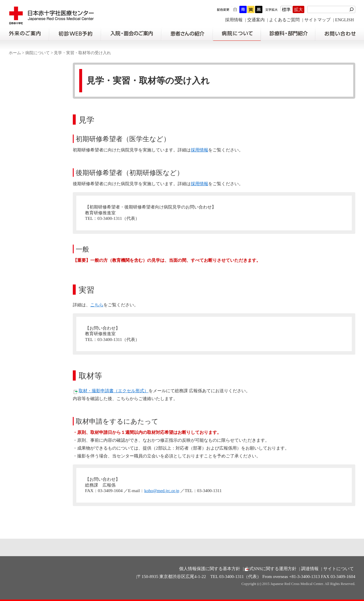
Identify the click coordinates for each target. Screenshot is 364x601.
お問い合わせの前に (340, 34)
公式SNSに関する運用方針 (271, 569)
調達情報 (310, 569)
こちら (97, 305)
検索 (352, 9)
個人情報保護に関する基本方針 (210, 569)
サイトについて (339, 569)
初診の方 (75, 34)
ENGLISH (344, 20)
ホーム (15, 53)
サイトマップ (317, 20)
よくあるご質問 (284, 20)
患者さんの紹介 (187, 34)
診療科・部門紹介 (288, 34)
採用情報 (234, 20)
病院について (237, 34)
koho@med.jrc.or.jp (162, 491)
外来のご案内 (24, 34)
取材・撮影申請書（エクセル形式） (114, 391)
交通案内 (256, 20)
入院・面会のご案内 (131, 34)
